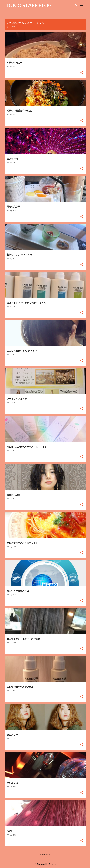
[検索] (76, 6)
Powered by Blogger (45, 864)
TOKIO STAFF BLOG (29, 5)
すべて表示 (11, 27)
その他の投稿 (45, 854)
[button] (82, 72)
